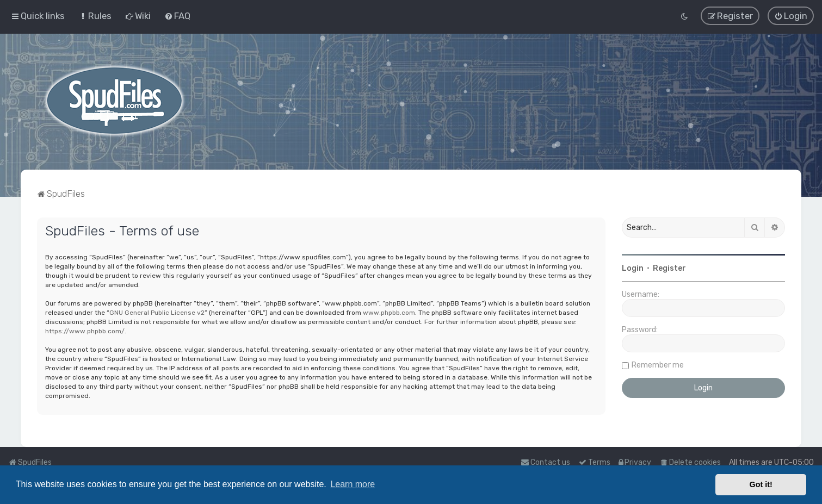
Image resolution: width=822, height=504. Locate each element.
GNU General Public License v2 (157, 313)
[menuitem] (95, 16)
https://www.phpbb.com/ (85, 331)
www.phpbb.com (389, 313)
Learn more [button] (353, 484)
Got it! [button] (761, 484)
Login (633, 268)
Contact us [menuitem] (545, 462)
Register (669, 268)
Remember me (658, 365)
